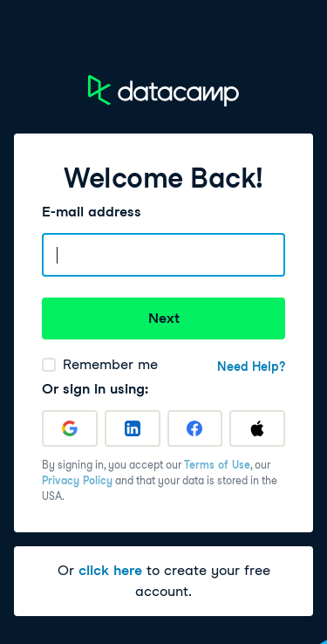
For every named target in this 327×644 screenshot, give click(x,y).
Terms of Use (217, 465)
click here (110, 570)
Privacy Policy (77, 480)
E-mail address (92, 212)
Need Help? (251, 367)
